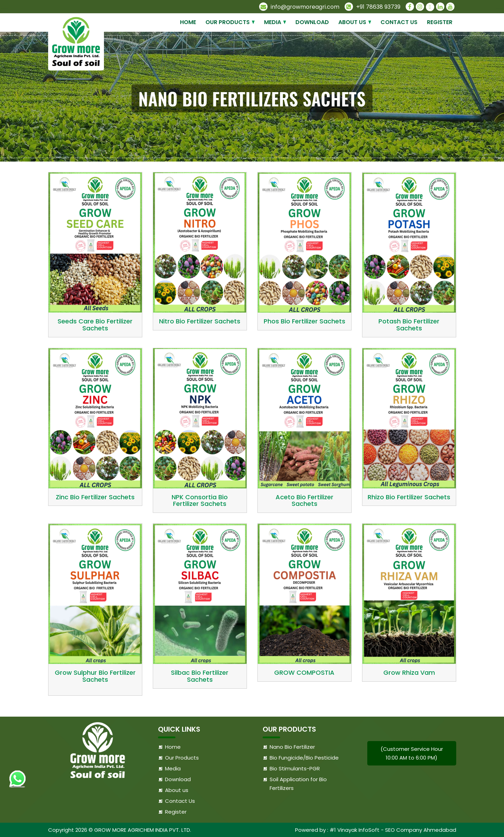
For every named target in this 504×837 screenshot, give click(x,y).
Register (440, 22)
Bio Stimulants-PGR (295, 768)
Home (188, 22)
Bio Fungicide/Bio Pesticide (304, 758)
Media (273, 22)
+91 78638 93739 (373, 7)
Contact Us (399, 22)
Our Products (228, 22)
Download (312, 22)
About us (352, 22)
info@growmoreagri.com (299, 7)
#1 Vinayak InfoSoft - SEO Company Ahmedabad (393, 830)
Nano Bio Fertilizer (292, 747)
